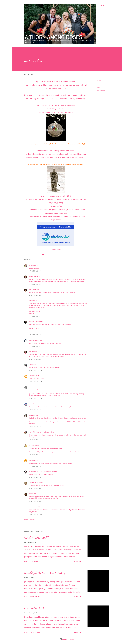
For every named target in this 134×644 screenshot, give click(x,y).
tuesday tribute (101, 90)
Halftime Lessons (35, 321)
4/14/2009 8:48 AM (35, 316)
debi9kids (32, 415)
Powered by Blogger (67, 639)
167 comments (35, 561)
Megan (31, 265)
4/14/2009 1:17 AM (35, 284)
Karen (31, 494)
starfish (59, 206)
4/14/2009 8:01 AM (35, 295)
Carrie (31, 387)
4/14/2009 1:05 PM (35, 410)
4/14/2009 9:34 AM (35, 359)
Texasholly (33, 376)
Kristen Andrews (34, 340)
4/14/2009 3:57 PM (35, 477)
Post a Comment (29, 519)
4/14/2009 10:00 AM (36, 370)
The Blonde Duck (35, 483)
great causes (57, 210)
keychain (75, 216)
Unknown (32, 460)
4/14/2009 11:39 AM (36, 399)
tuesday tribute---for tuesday (45, 573)
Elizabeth (32, 351)
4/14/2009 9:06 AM (35, 335)
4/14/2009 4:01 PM (35, 488)
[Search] (102, 5)
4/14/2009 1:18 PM (35, 427)
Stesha (32, 301)
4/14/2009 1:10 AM (35, 271)
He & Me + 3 (33, 289)
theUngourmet (34, 276)
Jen (31, 404)
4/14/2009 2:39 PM (35, 466)
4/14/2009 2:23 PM (35, 455)
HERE (68, 196)
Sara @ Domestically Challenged (39, 432)
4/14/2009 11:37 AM (36, 382)
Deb (56, 249)
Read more (77, 561)
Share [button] (99, 81)
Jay (52, 249)
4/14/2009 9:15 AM (35, 346)
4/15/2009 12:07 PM (36, 515)
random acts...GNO (37, 537)
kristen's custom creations (66, 82)
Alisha (31, 365)
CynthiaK (32, 445)
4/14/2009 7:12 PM (35, 502)
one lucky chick (34, 608)
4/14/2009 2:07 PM (35, 440)
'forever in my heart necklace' (59, 199)
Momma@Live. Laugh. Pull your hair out (42, 471)
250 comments (35, 597)
